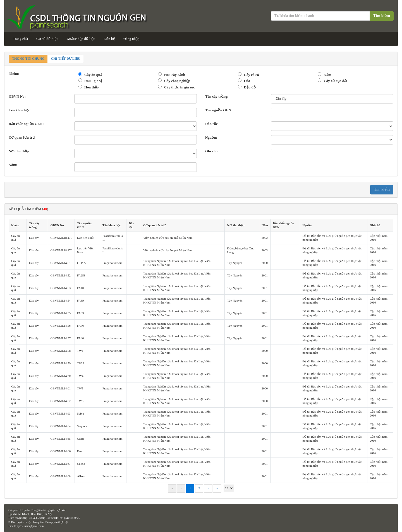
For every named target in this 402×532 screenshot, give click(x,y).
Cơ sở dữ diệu (47, 39)
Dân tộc (211, 124)
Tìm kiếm (382, 16)
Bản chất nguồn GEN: (26, 124)
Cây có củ (252, 75)
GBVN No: (17, 96)
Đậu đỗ (250, 87)
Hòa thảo (91, 87)
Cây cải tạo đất (335, 81)
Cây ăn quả (93, 75)
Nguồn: (211, 137)
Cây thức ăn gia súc (180, 87)
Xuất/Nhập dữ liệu (81, 39)
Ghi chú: (212, 151)
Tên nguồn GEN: (219, 110)
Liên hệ (109, 39)
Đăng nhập (131, 39)
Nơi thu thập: (19, 151)
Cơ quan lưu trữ (22, 137)
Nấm (327, 75)
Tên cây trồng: (217, 96)
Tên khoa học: (20, 110)
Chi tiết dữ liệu (65, 59)
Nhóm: (14, 74)
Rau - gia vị (93, 81)
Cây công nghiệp (177, 81)
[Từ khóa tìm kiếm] (321, 16)
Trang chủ (20, 39)
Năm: (13, 165)
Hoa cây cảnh (175, 75)
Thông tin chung (28, 59)
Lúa (247, 81)
